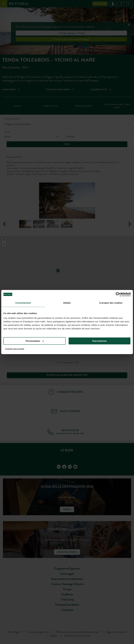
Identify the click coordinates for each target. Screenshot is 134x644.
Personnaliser (35, 341)
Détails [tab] (67, 303)
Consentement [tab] (23, 303)
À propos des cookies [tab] (111, 303)
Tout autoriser (100, 341)
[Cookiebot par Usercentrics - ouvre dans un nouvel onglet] (118, 294)
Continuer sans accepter (15, 349)
